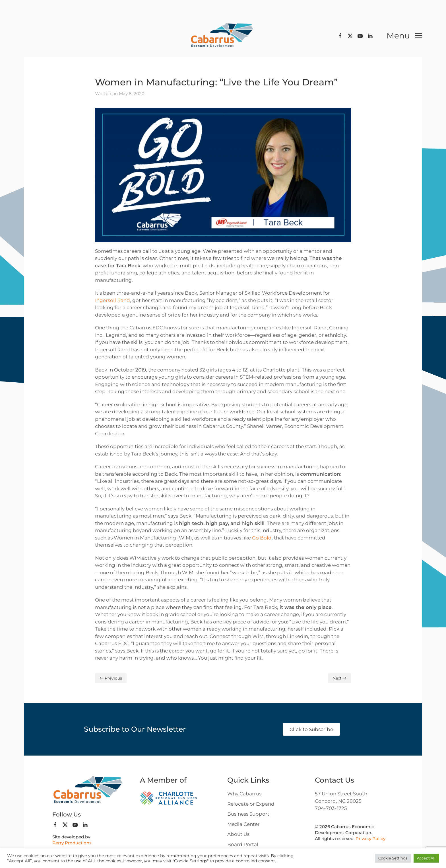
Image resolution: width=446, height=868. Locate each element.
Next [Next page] (340, 678)
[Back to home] (223, 36)
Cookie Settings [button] (393, 858)
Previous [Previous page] (111, 678)
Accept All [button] (426, 858)
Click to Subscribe (311, 729)
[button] (404, 36)
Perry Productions (72, 843)
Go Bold (262, 538)
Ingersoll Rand (112, 300)
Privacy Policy (370, 839)
